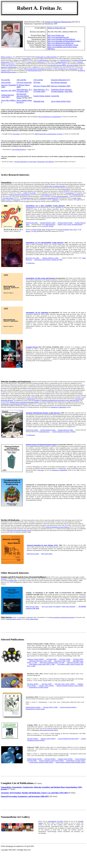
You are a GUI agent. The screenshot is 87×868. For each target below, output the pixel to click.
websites (3, 200)
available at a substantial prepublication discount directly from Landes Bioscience (57, 400)
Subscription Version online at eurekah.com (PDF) (48, 260)
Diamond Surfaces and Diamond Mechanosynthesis (24, 402)
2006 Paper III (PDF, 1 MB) (75, 663)
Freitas (55, 60)
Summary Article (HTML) (46, 686)
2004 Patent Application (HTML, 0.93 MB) (52, 663)
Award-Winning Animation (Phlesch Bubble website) (70, 762)
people (8, 200)
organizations (17, 200)
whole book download (68, 606)
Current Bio (55, 96)
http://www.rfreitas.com (56, 35)
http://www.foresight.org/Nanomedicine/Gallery (64, 41)
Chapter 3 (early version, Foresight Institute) (70, 224)
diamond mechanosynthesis (59, 65)
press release (16, 134)
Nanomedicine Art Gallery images (39, 687)
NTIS (56, 545)
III (11, 65)
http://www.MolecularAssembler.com (61, 43)
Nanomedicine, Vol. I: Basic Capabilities (39, 206)
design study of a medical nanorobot (46, 57)
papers (79, 198)
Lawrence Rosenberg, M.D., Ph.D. (67, 230)
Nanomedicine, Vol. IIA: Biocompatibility (38, 243)
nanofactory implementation (9, 67)
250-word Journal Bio (24, 82)
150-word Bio (38, 80)
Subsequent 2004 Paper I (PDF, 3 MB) (40, 661)
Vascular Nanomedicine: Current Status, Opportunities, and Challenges (34, 162)
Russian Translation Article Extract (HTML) (52, 761)
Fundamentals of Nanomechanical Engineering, (14, 404)
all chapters (57, 606)
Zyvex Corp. (11, 64)
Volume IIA (41, 62)
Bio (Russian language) (59, 82)
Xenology (4, 579)
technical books (31, 399)
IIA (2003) (33, 193)
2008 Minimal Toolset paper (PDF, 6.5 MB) (42, 664)
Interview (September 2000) (61, 86)
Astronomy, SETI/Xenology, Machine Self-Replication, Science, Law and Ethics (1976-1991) (34, 793)
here (49, 230)
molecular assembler (73, 65)
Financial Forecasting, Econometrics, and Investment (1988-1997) (25, 796)
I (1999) (25, 193)
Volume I (16, 60)
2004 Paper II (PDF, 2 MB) (62, 661)
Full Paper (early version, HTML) (65, 684)
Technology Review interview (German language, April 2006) (62, 90)
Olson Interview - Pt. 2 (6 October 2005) (41, 90)
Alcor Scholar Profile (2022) (61, 101)
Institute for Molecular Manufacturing (58, 22)
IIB (7, 65)
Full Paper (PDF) (52, 659)
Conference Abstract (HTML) (36, 659)
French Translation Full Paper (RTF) (68, 739)
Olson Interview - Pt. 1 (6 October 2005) (24, 90)
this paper (41, 470)
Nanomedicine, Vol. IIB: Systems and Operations (40, 278)
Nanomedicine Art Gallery (56, 821)
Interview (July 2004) (9, 90)
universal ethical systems (14, 619)
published (55, 200)
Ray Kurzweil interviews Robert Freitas (23, 96)
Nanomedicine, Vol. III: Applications (37, 312)
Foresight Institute (8, 198)
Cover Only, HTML (48, 226)
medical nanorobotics (62, 196)
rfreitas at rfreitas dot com (57, 28)
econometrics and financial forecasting (63, 617)
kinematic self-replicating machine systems (19, 530)
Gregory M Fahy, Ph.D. (39, 230)
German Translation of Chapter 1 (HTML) (64, 432)
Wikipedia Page (39, 101)
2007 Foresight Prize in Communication (66, 69)
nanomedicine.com (46, 195)
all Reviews (31, 263)
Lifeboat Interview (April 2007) (8, 96)
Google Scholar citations (42, 96)
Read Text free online (32, 223)
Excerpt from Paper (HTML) (68, 707)
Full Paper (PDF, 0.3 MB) (50, 707)
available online (13, 580)
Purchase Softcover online (65, 223)
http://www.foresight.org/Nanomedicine (61, 39)
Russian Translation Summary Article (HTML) (70, 686)
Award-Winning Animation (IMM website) (41, 762)
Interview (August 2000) (42, 86)
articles (75, 198)
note (35, 231)
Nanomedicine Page (78, 195)
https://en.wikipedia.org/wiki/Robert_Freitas (63, 45)
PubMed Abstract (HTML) (33, 707)
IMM (35, 67)
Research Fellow (65, 60)
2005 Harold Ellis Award (34, 70)
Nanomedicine (27, 58)
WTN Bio (37, 82)
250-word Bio (6, 82)
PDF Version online (47, 554)
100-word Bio (21, 80)
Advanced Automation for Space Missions (57, 527)
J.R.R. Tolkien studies (32, 619)
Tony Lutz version (47, 606)
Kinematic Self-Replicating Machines (37, 413)
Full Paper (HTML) (65, 659)
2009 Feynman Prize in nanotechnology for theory (38, 69)
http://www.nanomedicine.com (58, 37)
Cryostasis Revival (32, 347)
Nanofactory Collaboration (59, 407)
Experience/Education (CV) (61, 80)
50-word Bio (6, 80)
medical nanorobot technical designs (20, 195)
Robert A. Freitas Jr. (6, 57)
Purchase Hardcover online (48, 223)
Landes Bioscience (44, 60)
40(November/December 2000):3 (49, 730)
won (20, 69)
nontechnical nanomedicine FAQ (49, 198)
